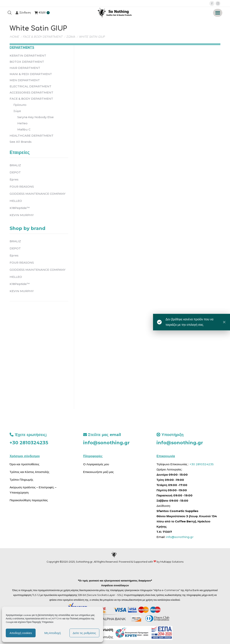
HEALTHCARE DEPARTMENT (32, 136)
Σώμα (17, 111)
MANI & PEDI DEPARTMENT (31, 74)
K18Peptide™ (20, 208)
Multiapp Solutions (172, 562)
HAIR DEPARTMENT (25, 68)
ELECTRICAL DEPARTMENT (31, 86)
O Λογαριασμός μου (96, 464)
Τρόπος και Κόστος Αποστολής (29, 472)
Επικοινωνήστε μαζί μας (98, 472)
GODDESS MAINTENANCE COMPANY (38, 194)
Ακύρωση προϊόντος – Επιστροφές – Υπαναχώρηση (33, 490)
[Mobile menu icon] (218, 13)
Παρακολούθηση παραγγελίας (29, 500)
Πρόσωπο (20, 105)
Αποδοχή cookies (21, 633)
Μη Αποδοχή (52, 633)
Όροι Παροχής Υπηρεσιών (40, 622)
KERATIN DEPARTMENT (28, 56)
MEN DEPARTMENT (25, 80)
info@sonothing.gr (106, 443)
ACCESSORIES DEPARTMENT (31, 92)
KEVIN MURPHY (22, 215)
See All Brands (21, 142)
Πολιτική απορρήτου (80, 619)
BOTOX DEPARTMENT (27, 62)
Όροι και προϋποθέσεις (25, 464)
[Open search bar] (10, 13)
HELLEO (16, 201)
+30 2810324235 (29, 443)
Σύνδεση (23, 13)
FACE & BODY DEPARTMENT (31, 99)
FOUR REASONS (22, 187)
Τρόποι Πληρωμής (21, 480)
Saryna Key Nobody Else (36, 117)
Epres (14, 179)
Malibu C (24, 129)
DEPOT (15, 172)
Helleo (22, 123)
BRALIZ (15, 165)
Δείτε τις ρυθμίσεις (84, 633)
